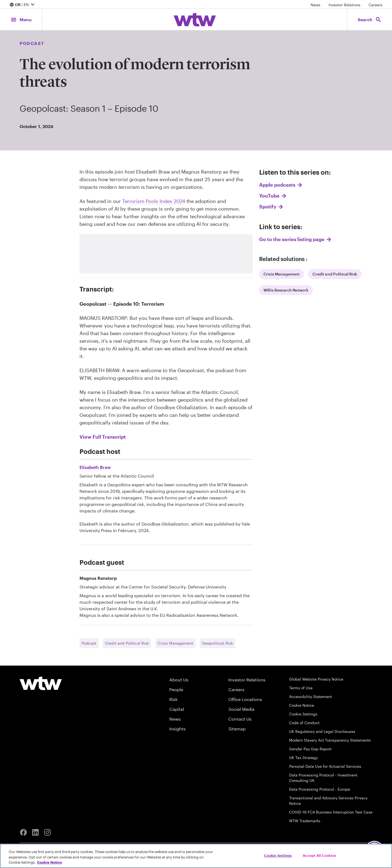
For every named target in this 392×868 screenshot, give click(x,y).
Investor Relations (344, 5)
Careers (376, 5)
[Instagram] (47, 832)
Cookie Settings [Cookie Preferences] (303, 714)
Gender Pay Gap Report (310, 749)
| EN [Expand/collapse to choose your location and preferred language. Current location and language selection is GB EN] (23, 5)
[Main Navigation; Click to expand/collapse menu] (21, 19)
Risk (173, 699)
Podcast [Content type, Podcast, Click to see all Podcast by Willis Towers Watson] (32, 43)
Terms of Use (301, 688)
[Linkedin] (35, 832)
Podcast (89, 643)
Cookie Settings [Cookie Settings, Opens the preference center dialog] (278, 855)
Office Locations (245, 699)
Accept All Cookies (319, 855)
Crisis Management (281, 274)
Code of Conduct (304, 723)
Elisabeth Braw (95, 467)
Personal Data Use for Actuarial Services (325, 766)
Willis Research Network (286, 290)
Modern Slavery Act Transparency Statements (330, 740)
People (176, 689)
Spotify (268, 207)
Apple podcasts (277, 185)
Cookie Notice (302, 705)
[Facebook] (23, 832)
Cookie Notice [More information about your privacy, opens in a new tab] (50, 862)
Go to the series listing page (292, 239)
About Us (179, 680)
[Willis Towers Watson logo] (41, 683)
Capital (177, 709)
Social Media (241, 709)
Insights (177, 729)
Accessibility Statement (310, 696)
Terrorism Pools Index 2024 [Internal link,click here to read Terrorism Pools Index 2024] (154, 201)
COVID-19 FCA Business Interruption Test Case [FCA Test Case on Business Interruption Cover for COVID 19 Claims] (331, 812)
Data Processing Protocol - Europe (320, 789)
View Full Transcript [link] (103, 437)
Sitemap (237, 729)
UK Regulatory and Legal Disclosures (322, 731)
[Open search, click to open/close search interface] (370, 19)
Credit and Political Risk (335, 274)
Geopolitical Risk (218, 643)
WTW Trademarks (305, 821)
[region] (196, 856)
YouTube (269, 196)
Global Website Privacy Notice (316, 679)
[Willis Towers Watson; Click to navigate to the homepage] (195, 20)
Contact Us (240, 719)
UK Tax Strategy (303, 758)
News (316, 5)
